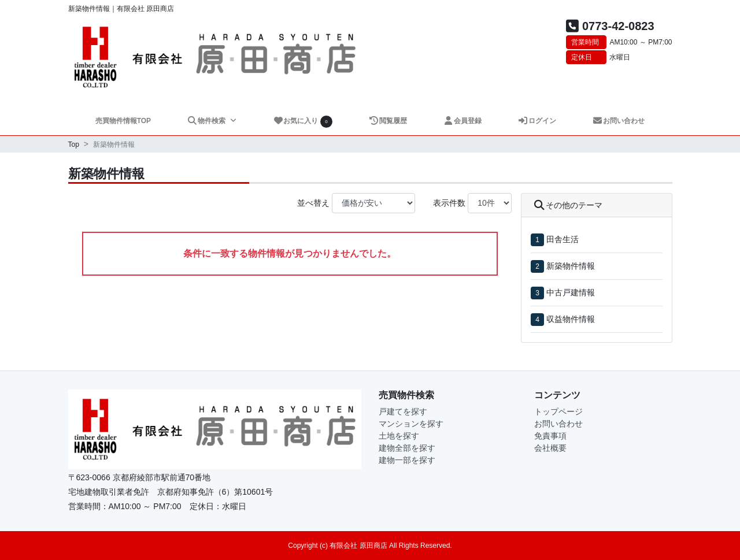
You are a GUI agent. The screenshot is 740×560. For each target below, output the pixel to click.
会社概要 (550, 448)
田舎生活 (563, 239)
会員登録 (463, 121)
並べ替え (313, 203)
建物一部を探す (407, 460)
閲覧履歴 (388, 121)
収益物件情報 (571, 319)
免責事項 (550, 436)
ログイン (537, 121)
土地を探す (399, 436)
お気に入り (303, 122)
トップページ (558, 411)
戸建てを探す (403, 411)
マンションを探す (411, 424)
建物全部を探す (407, 448)
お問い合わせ (619, 121)
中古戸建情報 (571, 292)
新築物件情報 (571, 266)
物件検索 (207, 121)
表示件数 (449, 203)
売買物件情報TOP (123, 121)
